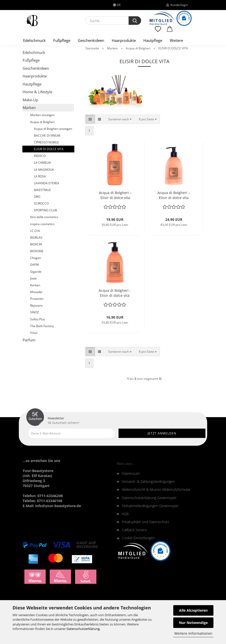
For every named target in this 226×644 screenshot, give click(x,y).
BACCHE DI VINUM (47, 135)
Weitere (176, 40)
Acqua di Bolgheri (42, 122)
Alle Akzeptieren (193, 610)
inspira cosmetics (42, 224)
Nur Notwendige (193, 623)
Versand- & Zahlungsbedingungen (148, 481)
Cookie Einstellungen (138, 538)
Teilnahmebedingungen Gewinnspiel (150, 506)
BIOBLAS (36, 238)
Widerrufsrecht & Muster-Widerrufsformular (156, 489)
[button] (170, 31)
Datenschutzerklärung (83, 629)
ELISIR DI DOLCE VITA (49, 149)
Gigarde (36, 272)
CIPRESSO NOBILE (46, 142)
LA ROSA (40, 176)
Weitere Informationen (193, 633)
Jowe (33, 278)
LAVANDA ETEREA (47, 183)
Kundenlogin (177, 5)
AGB (125, 514)
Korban (35, 285)
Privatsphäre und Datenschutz (145, 522)
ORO (37, 197)
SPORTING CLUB (45, 210)
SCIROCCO (41, 203)
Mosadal (36, 292)
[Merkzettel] (158, 31)
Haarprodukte (124, 40)
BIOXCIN (36, 244)
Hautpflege (153, 40)
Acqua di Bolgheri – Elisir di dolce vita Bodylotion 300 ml (174, 195)
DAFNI (35, 265)
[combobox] (120, 119)
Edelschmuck (34, 40)
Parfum (29, 340)
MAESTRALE (42, 190)
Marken (29, 108)
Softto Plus (38, 319)
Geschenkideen (91, 40)
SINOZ (35, 312)
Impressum (131, 473)
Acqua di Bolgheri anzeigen (53, 129)
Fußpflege (62, 40)
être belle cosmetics (44, 217)
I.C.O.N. (35, 231)
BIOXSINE (37, 251)
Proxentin (37, 299)
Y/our (34, 333)
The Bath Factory (42, 326)
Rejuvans (36, 305)
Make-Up (30, 100)
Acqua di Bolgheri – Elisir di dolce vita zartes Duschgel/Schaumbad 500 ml (115, 195)
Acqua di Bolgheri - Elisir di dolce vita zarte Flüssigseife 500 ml (115, 293)
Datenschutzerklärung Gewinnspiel (149, 498)
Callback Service (134, 530)
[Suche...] (135, 21)
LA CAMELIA (42, 163)
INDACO (40, 156)
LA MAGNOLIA (44, 170)
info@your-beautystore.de (58, 506)
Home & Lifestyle (37, 92)
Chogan (36, 258)
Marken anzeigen (42, 115)
